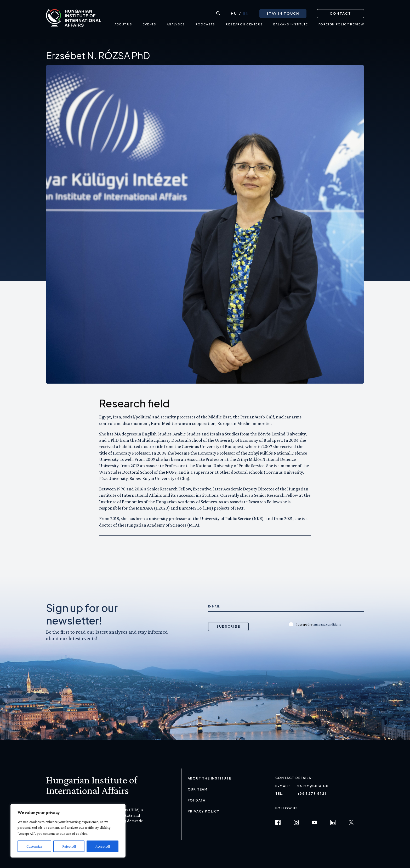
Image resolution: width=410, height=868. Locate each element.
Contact (340, 13)
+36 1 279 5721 (312, 794)
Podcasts (205, 25)
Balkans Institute (291, 25)
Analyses (176, 25)
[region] (68, 831)
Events (150, 25)
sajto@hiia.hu (313, 786)
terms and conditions (327, 624)
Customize (35, 846)
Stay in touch (283, 13)
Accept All (103, 846)
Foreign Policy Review (341, 25)
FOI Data (197, 800)
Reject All (69, 846)
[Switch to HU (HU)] (234, 13)
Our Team (198, 789)
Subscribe (229, 626)
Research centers (244, 25)
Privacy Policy (204, 811)
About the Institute (210, 778)
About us (123, 25)
